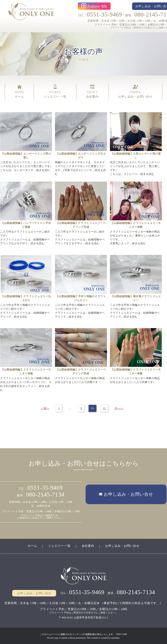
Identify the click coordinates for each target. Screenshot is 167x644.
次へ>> (119, 408)
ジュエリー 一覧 (59, 545)
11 (104, 408)
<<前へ (45, 408)
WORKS (55, 92)
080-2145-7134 (45, 494)
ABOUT (92, 92)
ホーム (32, 545)
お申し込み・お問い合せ (123, 545)
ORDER (135, 92)
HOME (19, 92)
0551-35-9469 (104, 14)
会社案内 (88, 545)
